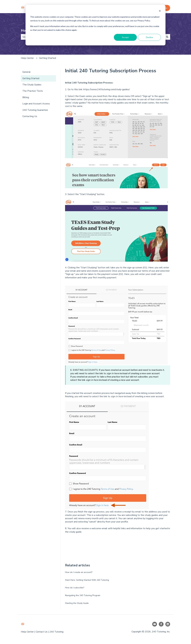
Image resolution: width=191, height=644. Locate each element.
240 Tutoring (56, 632)
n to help (146, 528)
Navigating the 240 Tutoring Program (83, 595)
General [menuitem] (26, 72)
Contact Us (42, 632)
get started (162, 528)
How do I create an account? (79, 572)
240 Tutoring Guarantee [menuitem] (35, 110)
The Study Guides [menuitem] (32, 85)
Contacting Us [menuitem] (30, 116)
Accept (125, 37)
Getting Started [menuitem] (31, 78)
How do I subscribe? (75, 588)
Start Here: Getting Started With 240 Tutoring (87, 580)
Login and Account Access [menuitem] (36, 104)
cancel (130, 518)
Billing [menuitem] (26, 97)
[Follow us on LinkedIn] (168, 624)
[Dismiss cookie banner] (160, 11)
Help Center (27, 58)
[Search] (167, 37)
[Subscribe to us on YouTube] (155, 624)
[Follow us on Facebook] (161, 624)
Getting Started (48, 58)
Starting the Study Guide (77, 603)
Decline (149, 37)
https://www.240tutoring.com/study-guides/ (107, 89)
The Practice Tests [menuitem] (33, 91)
